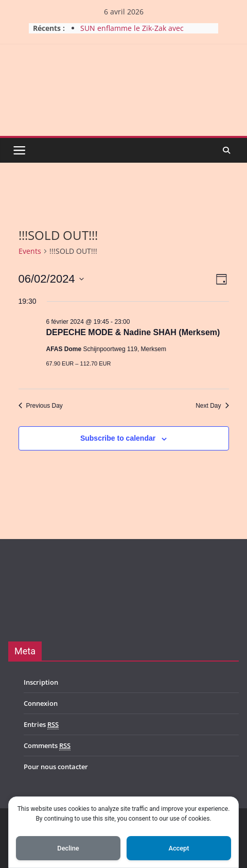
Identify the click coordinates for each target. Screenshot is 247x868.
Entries (41, 725)
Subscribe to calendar (118, 438)
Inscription (41, 682)
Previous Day (41, 406)
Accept (179, 848)
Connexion (41, 703)
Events (30, 251)
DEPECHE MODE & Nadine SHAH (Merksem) (133, 332)
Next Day (212, 406)
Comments (47, 746)
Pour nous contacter (56, 767)
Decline (68, 848)
